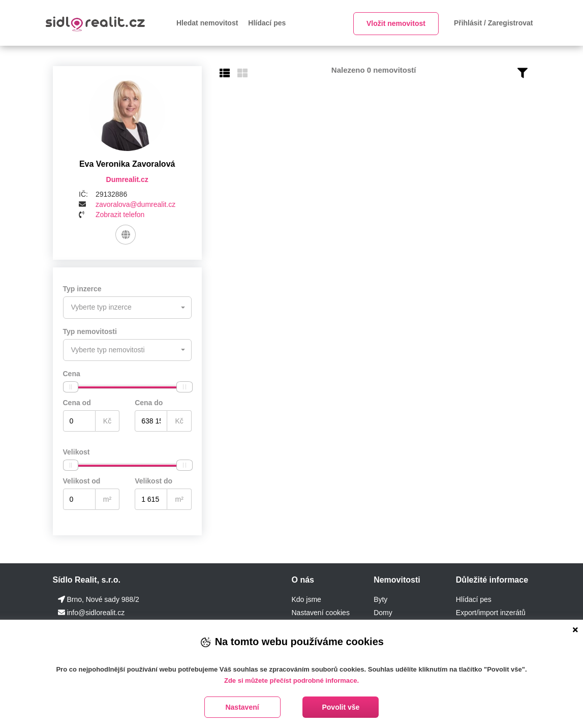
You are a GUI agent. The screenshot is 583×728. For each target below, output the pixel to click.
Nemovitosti (397, 579)
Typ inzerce (82, 289)
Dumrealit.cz (127, 179)
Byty (380, 598)
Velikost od (82, 480)
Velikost (76, 451)
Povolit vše (341, 707)
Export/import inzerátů (491, 612)
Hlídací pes (267, 23)
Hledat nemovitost (207, 23)
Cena (72, 373)
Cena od (77, 402)
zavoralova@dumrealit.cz (135, 204)
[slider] (71, 386)
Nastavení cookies (320, 612)
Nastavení (242, 707)
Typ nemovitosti (90, 331)
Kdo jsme (306, 598)
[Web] (126, 235)
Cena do (149, 402)
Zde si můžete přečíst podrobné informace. (291, 680)
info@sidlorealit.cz (96, 612)
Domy (383, 612)
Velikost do (154, 480)
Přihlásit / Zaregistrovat (494, 23)
